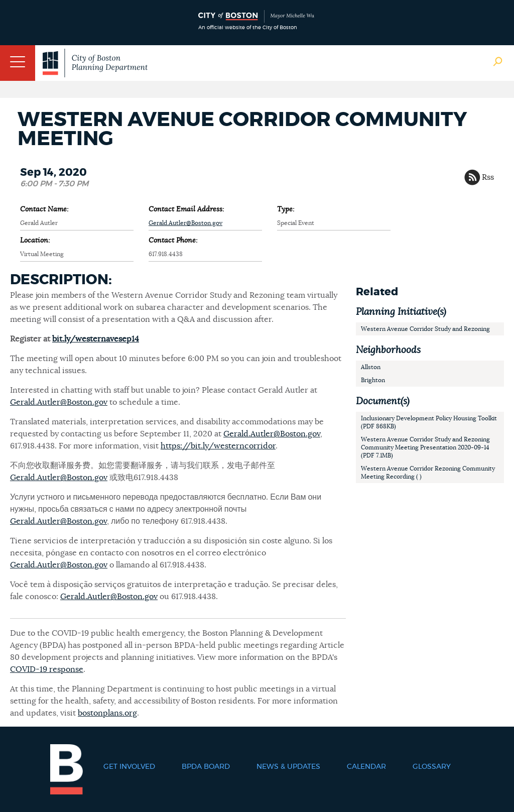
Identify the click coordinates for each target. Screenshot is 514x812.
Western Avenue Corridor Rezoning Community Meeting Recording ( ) (428, 473)
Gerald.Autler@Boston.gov (185, 223)
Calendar (366, 767)
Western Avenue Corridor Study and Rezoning (425, 329)
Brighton (373, 380)
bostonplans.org (107, 713)
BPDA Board (206, 767)
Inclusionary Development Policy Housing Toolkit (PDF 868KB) (429, 422)
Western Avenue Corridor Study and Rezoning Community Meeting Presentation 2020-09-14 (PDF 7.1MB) (425, 447)
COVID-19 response (47, 669)
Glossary (432, 767)
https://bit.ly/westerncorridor (218, 446)
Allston (371, 367)
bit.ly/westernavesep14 (96, 339)
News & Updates (288, 767)
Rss (488, 177)
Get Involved (129, 767)
